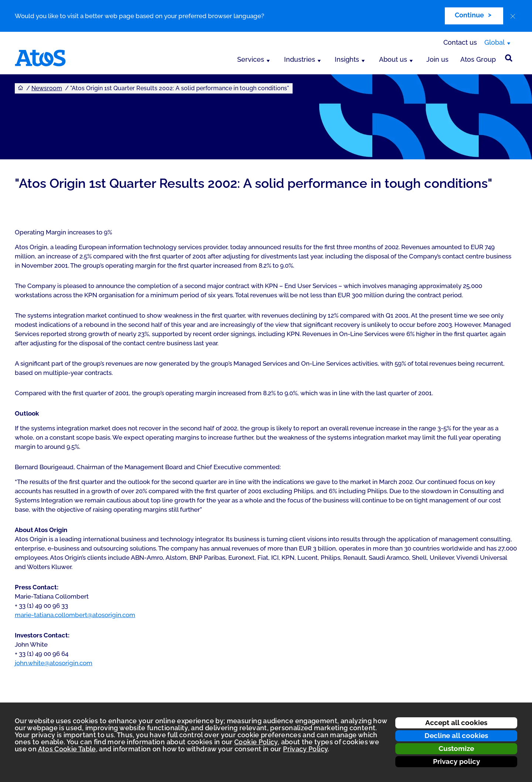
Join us (437, 59)
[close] (513, 16)
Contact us (460, 42)
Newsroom (47, 88)
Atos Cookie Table (67, 749)
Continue (469, 15)
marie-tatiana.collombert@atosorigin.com (75, 615)
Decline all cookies (456, 735)
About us (393, 59)
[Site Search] (509, 58)
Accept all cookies (456, 722)
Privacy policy (456, 761)
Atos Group (478, 59)
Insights (347, 59)
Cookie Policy (256, 742)
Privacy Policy (305, 749)
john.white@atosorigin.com (54, 663)
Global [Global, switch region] (495, 42)
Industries (300, 59)
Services (251, 59)
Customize (456, 748)
